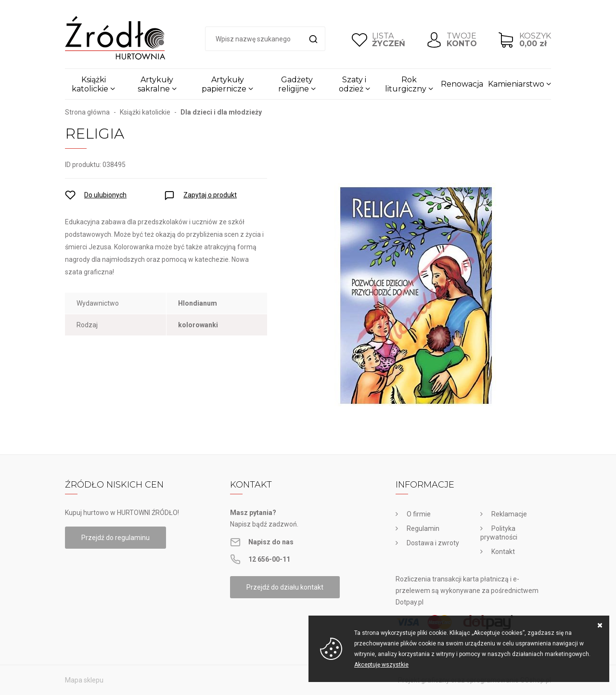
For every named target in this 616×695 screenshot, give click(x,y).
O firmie (419, 514)
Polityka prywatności (499, 533)
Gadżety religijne (295, 84)
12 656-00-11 (269, 559)
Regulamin (423, 528)
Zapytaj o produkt (210, 195)
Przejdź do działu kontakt (285, 587)
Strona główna (87, 112)
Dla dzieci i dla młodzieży (221, 112)
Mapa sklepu (84, 680)
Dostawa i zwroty (433, 543)
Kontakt (503, 552)
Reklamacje (509, 514)
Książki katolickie (90, 84)
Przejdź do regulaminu (115, 538)
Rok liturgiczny (406, 84)
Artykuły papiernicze (224, 84)
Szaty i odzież (353, 84)
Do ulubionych (105, 195)
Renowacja (462, 84)
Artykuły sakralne (156, 84)
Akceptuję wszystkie (381, 665)
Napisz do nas (271, 542)
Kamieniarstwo (516, 84)
